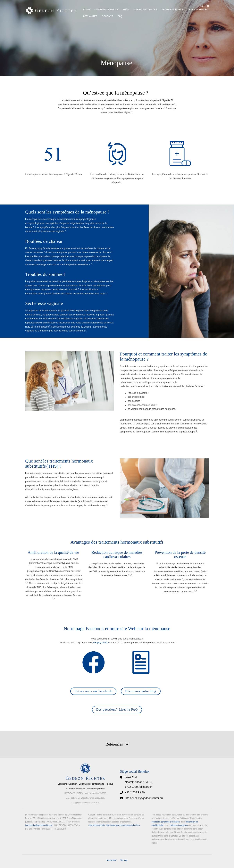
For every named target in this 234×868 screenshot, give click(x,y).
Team (126, 10)
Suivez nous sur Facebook (93, 691)
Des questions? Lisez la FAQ (117, 709)
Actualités (90, 16)
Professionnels (172, 10)
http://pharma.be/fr (97, 825)
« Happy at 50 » (101, 643)
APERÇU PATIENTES (145, 10)
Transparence (197, 10)
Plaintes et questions (96, 789)
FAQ (120, 16)
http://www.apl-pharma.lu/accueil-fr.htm (123, 825)
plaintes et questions (179, 825)
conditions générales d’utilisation (166, 822)
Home (86, 10)
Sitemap (124, 860)
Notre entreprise (106, 10)
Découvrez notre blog (141, 691)
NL (202, 6)
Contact (107, 16)
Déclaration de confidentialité (91, 784)
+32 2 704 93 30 (135, 792)
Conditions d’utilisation (67, 784)
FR (207, 6)
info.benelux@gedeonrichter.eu (144, 798)
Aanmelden (111, 860)
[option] (117, 38)
